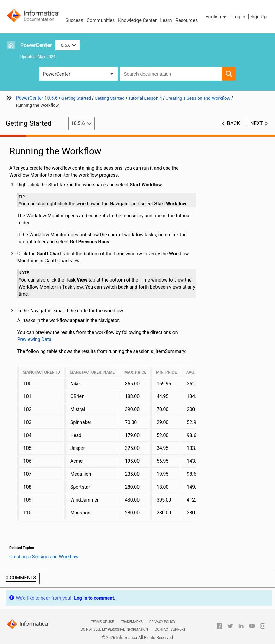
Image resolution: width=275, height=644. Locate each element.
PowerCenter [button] (56, 74)
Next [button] (257, 123)
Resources (187, 20)
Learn (166, 20)
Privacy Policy (162, 622)
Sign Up (258, 17)
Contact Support (170, 630)
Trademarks (132, 622)
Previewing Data (36, 339)
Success (74, 20)
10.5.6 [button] (68, 45)
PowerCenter (36, 45)
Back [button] (234, 123)
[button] (217, 17)
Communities (101, 20)
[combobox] (171, 74)
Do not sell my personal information (114, 630)
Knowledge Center (137, 20)
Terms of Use (102, 622)
